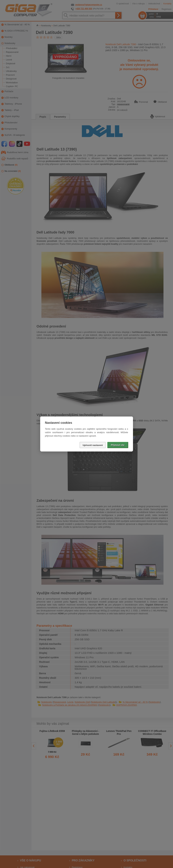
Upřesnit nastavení (93, 445)
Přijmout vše (118, 445)
